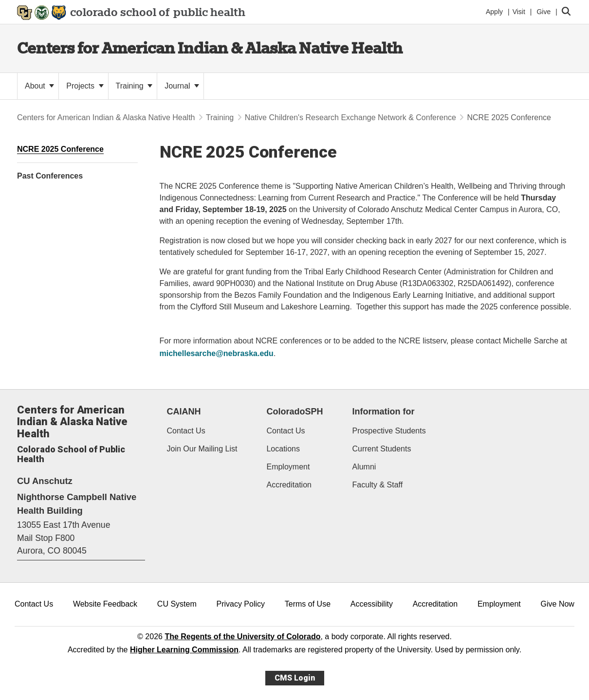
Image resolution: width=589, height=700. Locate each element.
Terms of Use (308, 604)
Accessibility (372, 604)
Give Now (558, 604)
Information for (383, 412)
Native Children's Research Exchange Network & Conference (350, 117)
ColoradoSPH (294, 412)
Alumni (364, 467)
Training (134, 86)
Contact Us (186, 431)
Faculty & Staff (377, 485)
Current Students (381, 449)
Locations (283, 449)
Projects (85, 86)
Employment (288, 467)
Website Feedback (105, 604)
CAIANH (184, 412)
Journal (182, 86)
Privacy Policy (240, 604)
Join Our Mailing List (202, 449)
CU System (177, 604)
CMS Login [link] (295, 678)
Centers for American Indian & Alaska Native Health (210, 48)
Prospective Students (389, 431)
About (39, 86)
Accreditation (289, 485)
